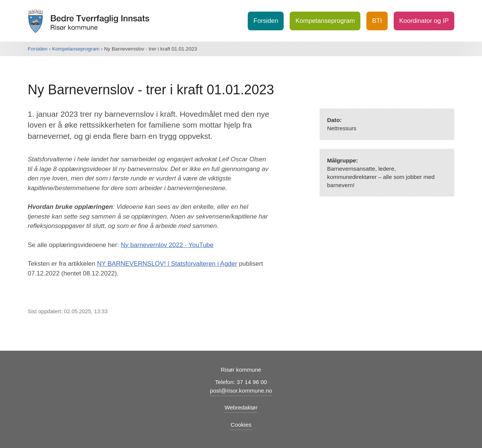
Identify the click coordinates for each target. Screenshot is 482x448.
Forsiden (266, 21)
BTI (377, 21)
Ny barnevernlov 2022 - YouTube (167, 245)
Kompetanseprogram (325, 21)
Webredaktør (241, 407)
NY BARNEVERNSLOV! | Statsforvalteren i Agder (167, 264)
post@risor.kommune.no (241, 391)
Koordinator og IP (424, 21)
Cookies (241, 425)
